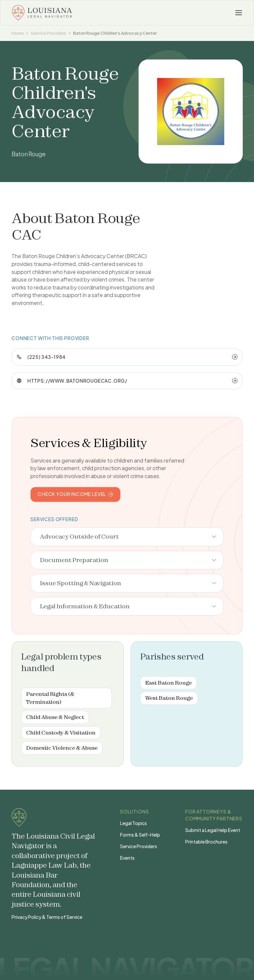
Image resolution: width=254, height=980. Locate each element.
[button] (239, 13)
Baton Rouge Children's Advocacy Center (115, 33)
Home (18, 33)
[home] (42, 13)
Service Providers (48, 33)
